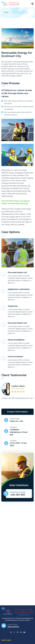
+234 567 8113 (17, 495)
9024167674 (13, 627)
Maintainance (15, 432)
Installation (14, 430)
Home (6, 12)
